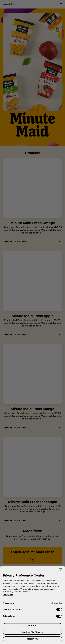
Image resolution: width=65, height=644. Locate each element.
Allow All (32, 626)
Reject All (32, 639)
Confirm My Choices (32, 632)
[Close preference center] (61, 570)
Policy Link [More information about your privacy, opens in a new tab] (8, 595)
